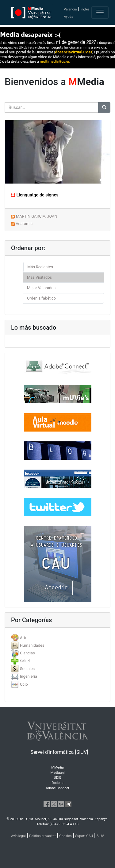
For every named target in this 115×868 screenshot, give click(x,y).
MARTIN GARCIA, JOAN (37, 216)
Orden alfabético (41, 298)
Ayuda (69, 17)
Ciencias (27, 653)
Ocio (24, 684)
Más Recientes (40, 267)
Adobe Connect (57, 788)
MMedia (57, 767)
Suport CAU (84, 836)
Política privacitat (42, 836)
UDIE (58, 778)
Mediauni (58, 773)
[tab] (57, 638)
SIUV (100, 836)
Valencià (70, 9)
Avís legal (18, 836)
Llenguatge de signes (35, 195)
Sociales (27, 669)
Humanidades (32, 645)
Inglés (85, 9)
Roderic (58, 783)
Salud (25, 661)
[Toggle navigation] (100, 13)
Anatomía (24, 224)
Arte (24, 638)
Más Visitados (39, 277)
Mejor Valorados (41, 288)
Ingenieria (29, 676)
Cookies (65, 836)
